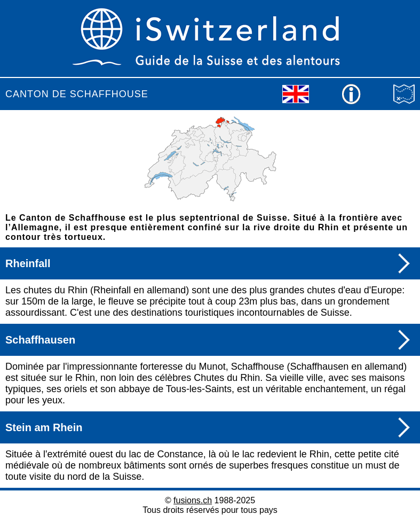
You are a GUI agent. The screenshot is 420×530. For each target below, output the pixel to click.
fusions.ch (193, 500)
